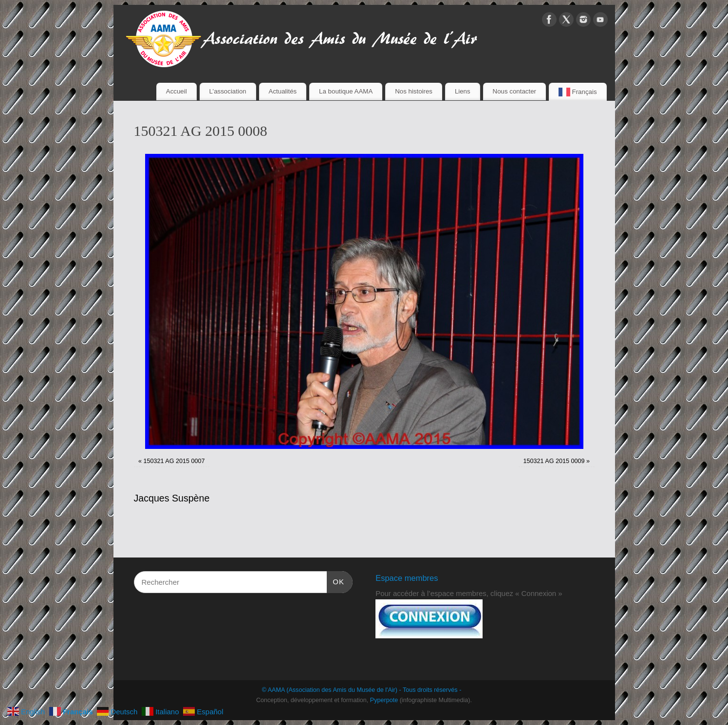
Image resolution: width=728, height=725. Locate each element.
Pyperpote (384, 700)
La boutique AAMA (346, 91)
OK (336, 580)
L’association (228, 91)
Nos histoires (414, 91)
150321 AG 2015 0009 (554, 461)
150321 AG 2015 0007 (174, 461)
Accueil (177, 91)
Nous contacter (514, 91)
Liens (463, 91)
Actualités (283, 91)
